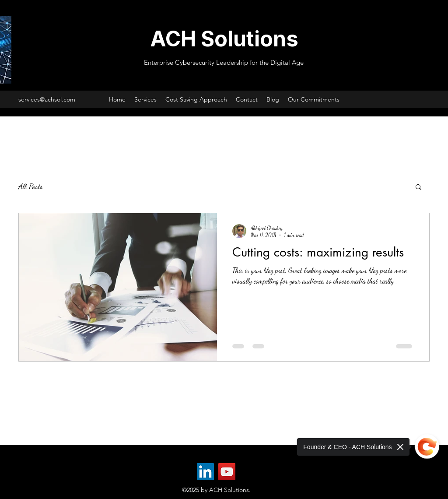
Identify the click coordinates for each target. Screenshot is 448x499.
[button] (418, 188)
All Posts (31, 186)
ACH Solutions (224, 39)
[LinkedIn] (205, 472)
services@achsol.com (47, 99)
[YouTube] (227, 472)
